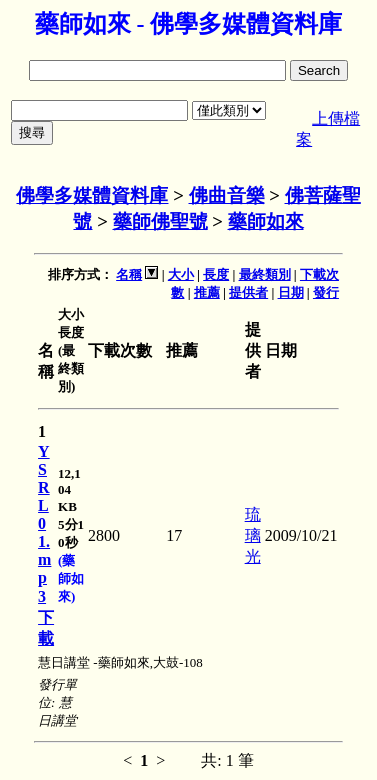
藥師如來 (266, 221)
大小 (181, 274)
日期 (291, 292)
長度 (216, 274)
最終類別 (265, 274)
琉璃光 (253, 535)
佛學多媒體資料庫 (92, 195)
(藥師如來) (71, 578)
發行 (326, 292)
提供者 (248, 292)
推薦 (207, 292)
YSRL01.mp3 (44, 524)
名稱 (129, 274)
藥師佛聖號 (160, 221)
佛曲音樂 (227, 195)
